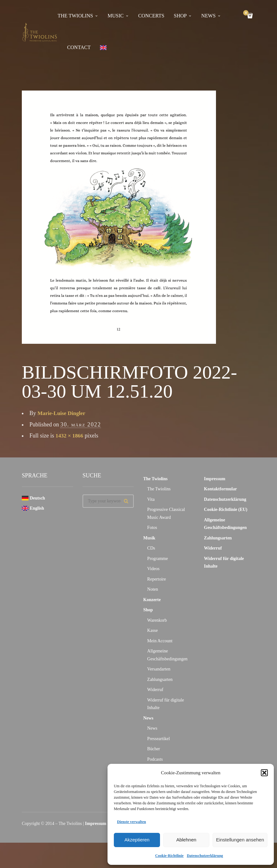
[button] (264, 773)
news (208, 16)
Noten (153, 589)
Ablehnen (186, 840)
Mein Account (160, 641)
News (148, 718)
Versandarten (159, 669)
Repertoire (157, 579)
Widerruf (155, 690)
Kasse (153, 630)
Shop (180, 16)
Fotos (152, 528)
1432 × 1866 (70, 436)
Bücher (154, 749)
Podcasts (155, 759)
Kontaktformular (220, 489)
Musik (149, 538)
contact (79, 47)
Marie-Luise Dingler (62, 413)
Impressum (215, 479)
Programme (158, 559)
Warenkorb (157, 620)
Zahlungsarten (160, 679)
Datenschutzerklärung (205, 856)
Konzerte (152, 600)
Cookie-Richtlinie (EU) (226, 509)
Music (116, 16)
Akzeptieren (137, 840)
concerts (151, 16)
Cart (247, 13)
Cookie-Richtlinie (169, 856)
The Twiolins (75, 16)
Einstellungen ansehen (240, 840)
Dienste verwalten (132, 822)
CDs (151, 548)
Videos (154, 569)
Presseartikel (159, 739)
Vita (151, 499)
